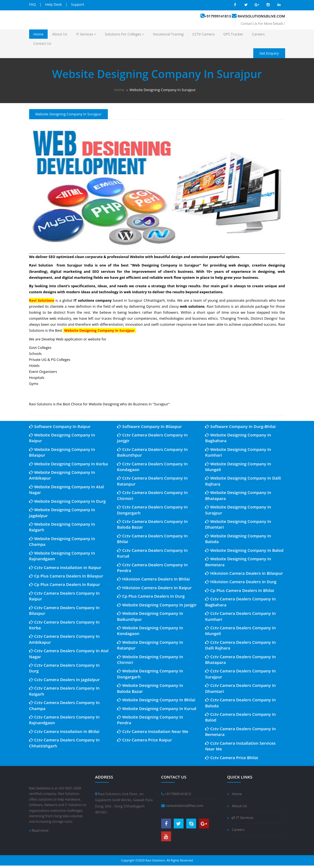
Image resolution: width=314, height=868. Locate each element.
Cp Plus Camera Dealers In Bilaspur (66, 576)
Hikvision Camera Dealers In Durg (241, 582)
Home (39, 34)
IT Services (86, 34)
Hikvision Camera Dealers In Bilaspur (244, 573)
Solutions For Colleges (124, 34)
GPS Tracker (233, 34)
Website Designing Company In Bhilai (156, 700)
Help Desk (53, 4)
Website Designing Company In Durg (68, 501)
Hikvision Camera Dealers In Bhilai (153, 579)
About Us (60, 34)
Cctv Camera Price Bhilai (231, 758)
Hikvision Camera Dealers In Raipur (154, 588)
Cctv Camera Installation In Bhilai (64, 731)
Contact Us (42, 43)
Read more (39, 830)
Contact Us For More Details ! (263, 24)
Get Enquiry (269, 53)
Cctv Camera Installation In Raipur (65, 567)
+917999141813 (218, 16)
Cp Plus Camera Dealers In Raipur (65, 584)
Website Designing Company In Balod (244, 550)
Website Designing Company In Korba (69, 464)
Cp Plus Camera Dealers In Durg (151, 596)
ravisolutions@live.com (261, 16)
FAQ (33, 4)
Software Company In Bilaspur (150, 426)
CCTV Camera (203, 34)
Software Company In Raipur (60, 426)
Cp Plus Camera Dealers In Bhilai (240, 590)
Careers (258, 34)
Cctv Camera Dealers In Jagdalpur (65, 680)
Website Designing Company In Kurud (157, 708)
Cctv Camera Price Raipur (145, 740)
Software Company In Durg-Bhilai (240, 426)
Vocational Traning (168, 34)
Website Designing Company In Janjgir (157, 605)
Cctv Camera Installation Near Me (153, 731)
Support (78, 4)
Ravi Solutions (40, 788)
